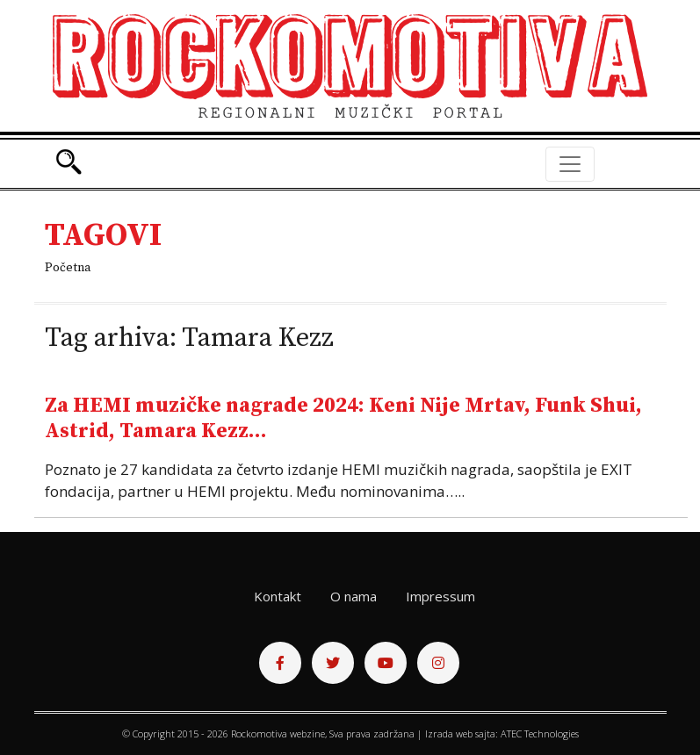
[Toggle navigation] (570, 164)
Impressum (440, 596)
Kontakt (278, 596)
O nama (354, 596)
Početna (68, 268)
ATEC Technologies (540, 733)
